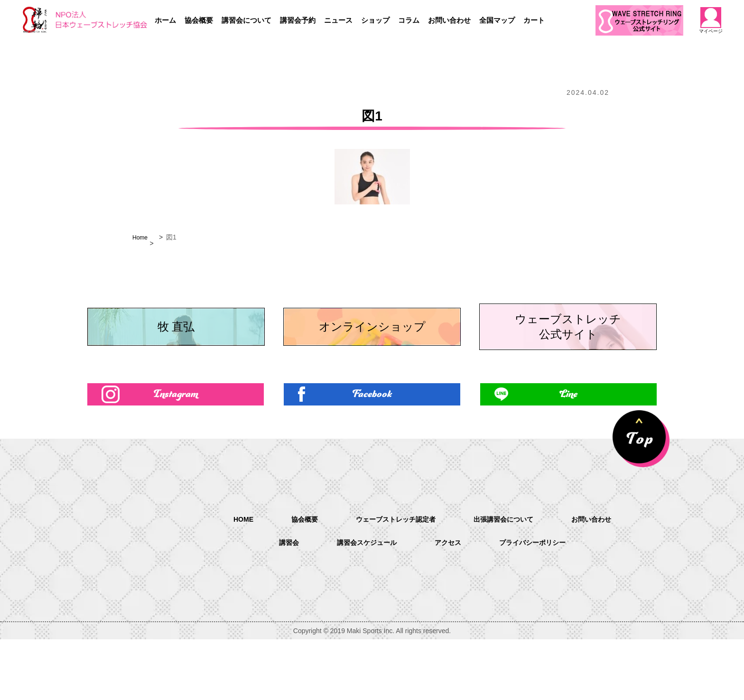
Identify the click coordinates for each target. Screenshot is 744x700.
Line (568, 452)
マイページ (711, 20)
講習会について (246, 20)
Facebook (372, 452)
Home (141, 237)
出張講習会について (510, 579)
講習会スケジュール (362, 603)
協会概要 (199, 20)
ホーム (165, 20)
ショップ (375, 20)
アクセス (449, 603)
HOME (229, 579)
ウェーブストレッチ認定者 (392, 579)
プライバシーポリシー (540, 603)
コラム (409, 20)
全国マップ (497, 20)
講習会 (278, 603)
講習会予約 (298, 20)
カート (534, 20)
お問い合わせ (449, 20)
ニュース (338, 20)
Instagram (176, 452)
